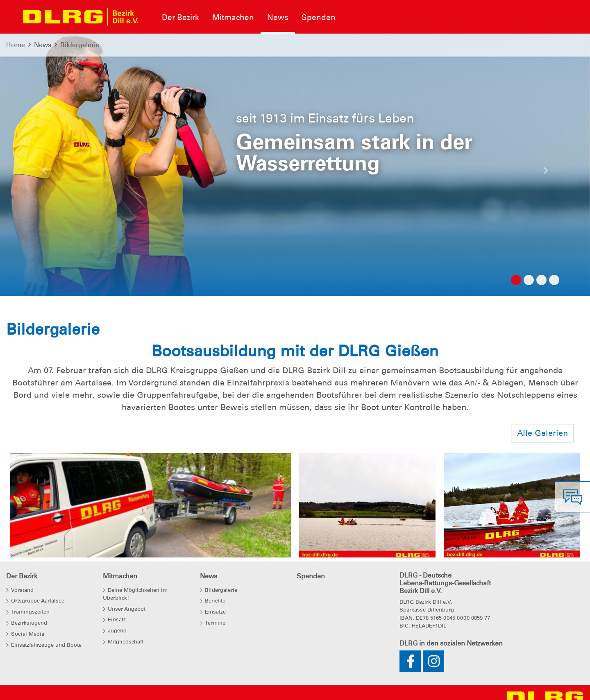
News (43, 45)
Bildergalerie (80, 45)
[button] (44, 173)
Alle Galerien (542, 433)
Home (16, 45)
